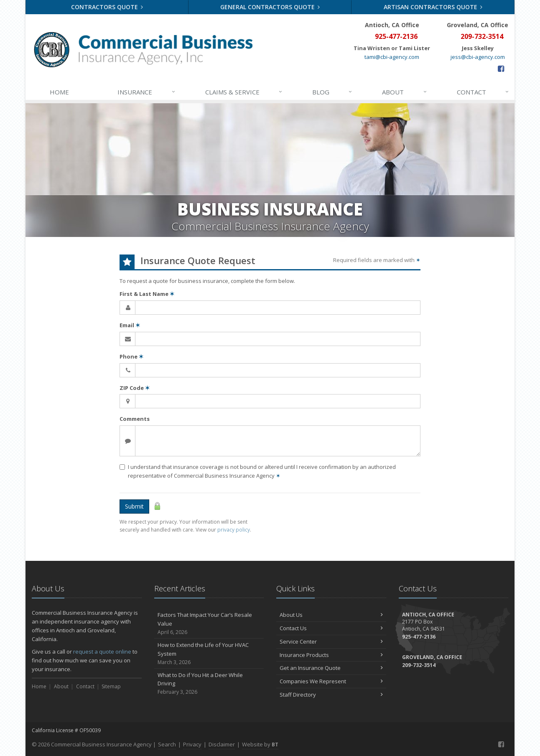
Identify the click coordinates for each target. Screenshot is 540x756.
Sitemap (111, 686)
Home (59, 92)
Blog (332, 92)
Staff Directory (331, 695)
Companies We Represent (331, 681)
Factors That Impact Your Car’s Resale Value (209, 624)
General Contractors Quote (270, 7)
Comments (135, 419)
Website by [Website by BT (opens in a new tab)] (260, 744)
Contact (483, 92)
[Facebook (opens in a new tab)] (501, 69)
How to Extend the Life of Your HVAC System (209, 654)
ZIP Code (135, 388)
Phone (131, 356)
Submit (134, 506)
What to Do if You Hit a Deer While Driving (209, 684)
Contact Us (331, 628)
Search (167, 744)
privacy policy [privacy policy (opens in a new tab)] (234, 530)
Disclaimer (222, 744)
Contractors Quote (107, 7)
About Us (331, 615)
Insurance (146, 92)
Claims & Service (244, 92)
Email (130, 325)
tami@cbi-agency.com (392, 57)
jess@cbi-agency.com (478, 57)
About (405, 92)
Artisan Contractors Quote (433, 7)
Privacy (192, 744)
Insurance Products (331, 655)
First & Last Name (147, 294)
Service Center (331, 641)
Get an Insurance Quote (331, 668)
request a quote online (102, 652)
